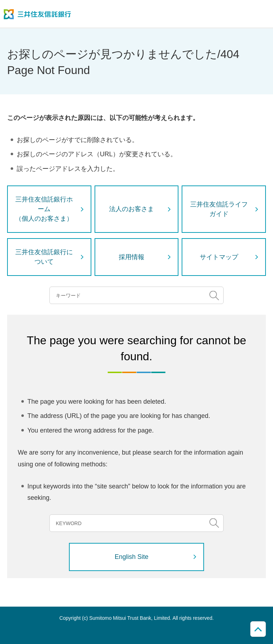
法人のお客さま (132, 209)
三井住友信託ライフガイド (219, 209)
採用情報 (132, 257)
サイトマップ (219, 257)
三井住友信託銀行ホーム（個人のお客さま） (44, 209)
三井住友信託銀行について (44, 257)
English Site (132, 557)
